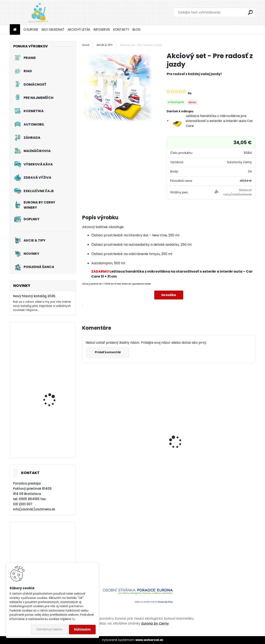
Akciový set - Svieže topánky (51, 352)
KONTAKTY (121, 29)
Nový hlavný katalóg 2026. (34, 296)
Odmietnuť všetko (49, 629)
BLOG (137, 29)
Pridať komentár (108, 352)
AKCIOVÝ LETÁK (79, 29)
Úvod (86, 45)
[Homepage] (15, 30)
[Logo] (38, 12)
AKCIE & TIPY (105, 45)
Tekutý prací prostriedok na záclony (55, 400)
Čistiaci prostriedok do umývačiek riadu (163, 459)
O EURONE (31, 29)
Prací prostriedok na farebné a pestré (227, 471)
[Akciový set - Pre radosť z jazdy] (118, 87)
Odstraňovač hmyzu (102, 477)
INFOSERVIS (102, 29)
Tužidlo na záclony (51, 433)
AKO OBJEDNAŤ (53, 29)
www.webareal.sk (149, 640)
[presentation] (84, 435)
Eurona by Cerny (155, 623)
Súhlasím (82, 629)
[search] (250, 12)
